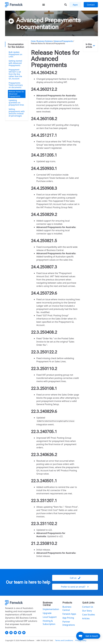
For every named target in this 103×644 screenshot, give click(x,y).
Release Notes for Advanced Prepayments (16, 94)
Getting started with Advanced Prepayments (15, 63)
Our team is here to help (28, 582)
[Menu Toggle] (44, 5)
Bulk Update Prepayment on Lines (15, 54)
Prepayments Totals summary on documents (16, 85)
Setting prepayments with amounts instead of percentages (17, 112)
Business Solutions (45, 41)
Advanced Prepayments (48, 20)
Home (33, 41)
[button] (94, 46)
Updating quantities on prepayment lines (16, 103)
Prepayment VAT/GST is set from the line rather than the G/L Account (15, 74)
